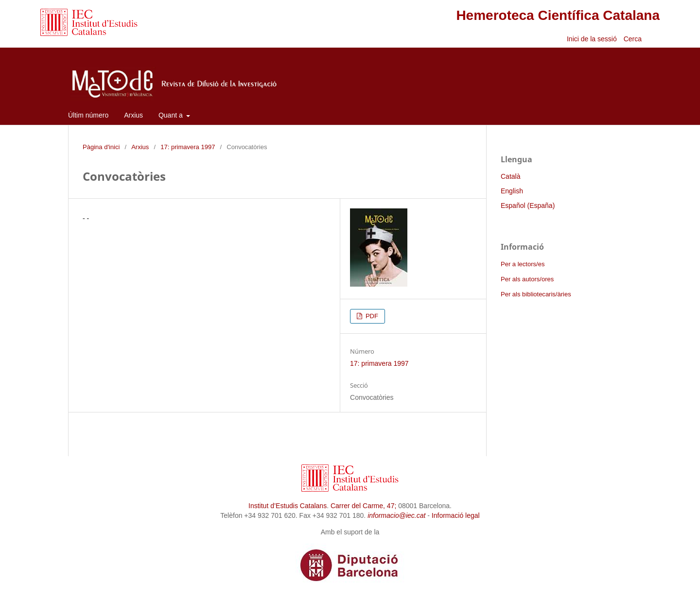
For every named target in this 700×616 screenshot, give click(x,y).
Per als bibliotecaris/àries (536, 294)
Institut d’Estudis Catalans (288, 506)
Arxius (133, 115)
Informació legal (456, 515)
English (512, 191)
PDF (371, 316)
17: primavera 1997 (188, 147)
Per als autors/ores (527, 279)
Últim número (88, 115)
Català (510, 176)
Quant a (172, 115)
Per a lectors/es (523, 264)
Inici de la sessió (592, 39)
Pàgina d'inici (101, 147)
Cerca (634, 39)
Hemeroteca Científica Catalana (558, 15)
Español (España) (528, 205)
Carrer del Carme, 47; (363, 506)
